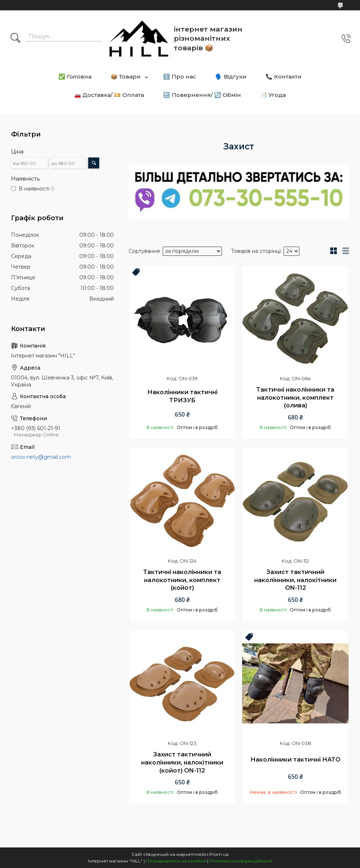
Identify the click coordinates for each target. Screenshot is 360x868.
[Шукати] (15, 39)
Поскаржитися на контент (176, 861)
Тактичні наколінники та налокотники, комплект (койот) (182, 580)
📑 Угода (273, 95)
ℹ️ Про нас (180, 77)
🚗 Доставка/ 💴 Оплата (109, 95)
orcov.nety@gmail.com (41, 457)
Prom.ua (219, 854)
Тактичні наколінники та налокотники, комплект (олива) (295, 397)
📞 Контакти (284, 77)
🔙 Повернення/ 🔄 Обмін (202, 95)
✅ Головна (75, 77)
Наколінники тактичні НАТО (296, 760)
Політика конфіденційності (241, 861)
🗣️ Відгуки (231, 77)
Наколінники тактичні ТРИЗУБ (182, 396)
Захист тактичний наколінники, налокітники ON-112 (295, 580)
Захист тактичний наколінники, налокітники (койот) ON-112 (182, 762)
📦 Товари (126, 77)
